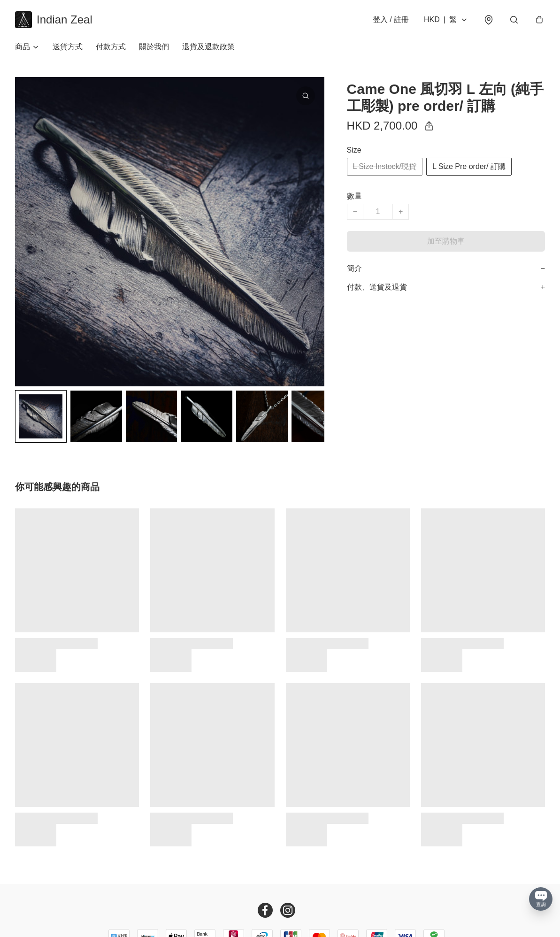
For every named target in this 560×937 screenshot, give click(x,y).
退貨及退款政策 (208, 47)
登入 (391, 19)
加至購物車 (446, 241)
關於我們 (154, 47)
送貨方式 (68, 47)
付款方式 (111, 47)
